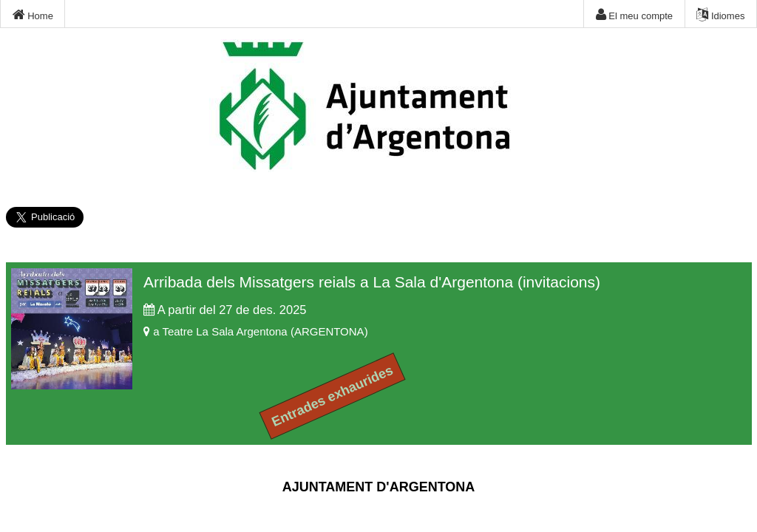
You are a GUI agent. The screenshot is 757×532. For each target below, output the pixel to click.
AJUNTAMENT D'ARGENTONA (379, 487)
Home (33, 15)
